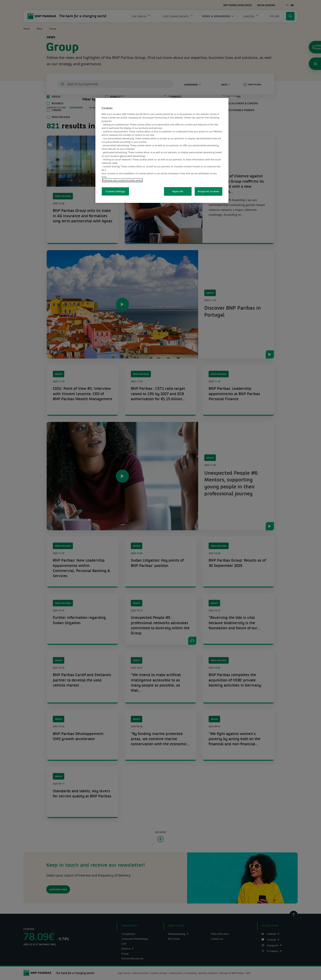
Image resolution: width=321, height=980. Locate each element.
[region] (162, 150)
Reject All (178, 191)
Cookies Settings (115, 191)
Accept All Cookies (208, 191)
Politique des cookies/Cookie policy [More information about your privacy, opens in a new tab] (122, 180)
